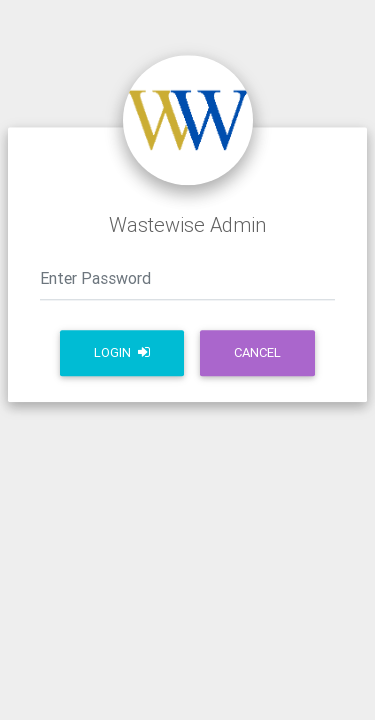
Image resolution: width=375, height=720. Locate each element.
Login (122, 352)
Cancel (257, 352)
